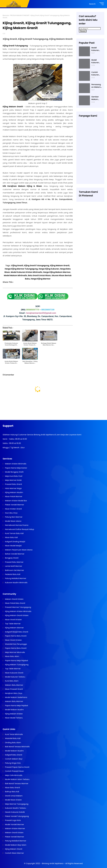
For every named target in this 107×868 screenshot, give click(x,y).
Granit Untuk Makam (14, 796)
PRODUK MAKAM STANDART (20, 15)
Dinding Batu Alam (13, 743)
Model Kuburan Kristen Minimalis (26, 272)
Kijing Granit (17, 266)
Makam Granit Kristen (14, 599)
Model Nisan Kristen (13, 800)
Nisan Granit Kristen (13, 620)
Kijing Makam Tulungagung (17, 665)
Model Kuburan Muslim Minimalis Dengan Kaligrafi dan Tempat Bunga (96, 61)
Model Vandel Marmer (14, 824)
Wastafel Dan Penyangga (16, 644)
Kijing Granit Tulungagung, (37, 266)
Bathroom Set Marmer (14, 570)
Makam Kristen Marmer (15, 829)
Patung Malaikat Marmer (15, 578)
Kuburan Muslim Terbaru (15, 808)
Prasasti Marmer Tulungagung (18, 607)
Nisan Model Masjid (13, 546)
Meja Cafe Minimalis (13, 775)
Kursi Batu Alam (11, 681)
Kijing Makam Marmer (14, 628)
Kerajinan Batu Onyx (13, 693)
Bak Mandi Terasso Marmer (16, 784)
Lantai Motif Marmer (13, 566)
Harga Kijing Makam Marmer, (57, 272)
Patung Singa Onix (13, 763)
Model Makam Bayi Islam (15, 845)
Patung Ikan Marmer (13, 517)
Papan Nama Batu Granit (16, 636)
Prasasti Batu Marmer (14, 562)
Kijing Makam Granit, (60, 266)
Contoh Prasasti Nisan (14, 771)
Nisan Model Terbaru (14, 718)
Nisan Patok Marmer (13, 496)
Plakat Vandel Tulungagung (17, 816)
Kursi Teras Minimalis (14, 734)
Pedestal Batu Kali (12, 574)
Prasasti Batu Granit (13, 484)
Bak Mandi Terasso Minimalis (17, 747)
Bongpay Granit (11, 558)
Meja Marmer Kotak (13, 480)
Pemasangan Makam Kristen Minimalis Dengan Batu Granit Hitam (96, 86)
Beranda (6, 15)
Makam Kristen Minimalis (15, 464)
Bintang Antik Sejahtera (53, 863)
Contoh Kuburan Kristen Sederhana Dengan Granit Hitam (96, 74)
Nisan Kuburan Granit (14, 673)
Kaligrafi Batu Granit (13, 755)
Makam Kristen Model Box (16, 501)
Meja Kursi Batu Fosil (13, 476)
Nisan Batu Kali (11, 537)
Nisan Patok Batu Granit (15, 603)
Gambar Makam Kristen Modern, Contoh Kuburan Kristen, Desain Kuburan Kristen (95, 98)
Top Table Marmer (13, 624)
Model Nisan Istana (13, 521)
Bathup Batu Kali (12, 792)
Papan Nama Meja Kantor (16, 468)
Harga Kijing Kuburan (49, 269)
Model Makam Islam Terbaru (17, 779)
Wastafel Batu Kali (13, 738)
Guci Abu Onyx (11, 513)
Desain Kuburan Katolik (15, 812)
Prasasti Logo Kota (13, 820)
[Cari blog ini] (90, 29)
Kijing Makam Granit (13, 849)
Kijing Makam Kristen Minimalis (18, 611)
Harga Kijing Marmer (40, 279)
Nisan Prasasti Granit (14, 689)
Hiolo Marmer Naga (13, 488)
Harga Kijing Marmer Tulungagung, (21, 269)
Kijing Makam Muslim (14, 492)
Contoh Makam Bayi (13, 759)
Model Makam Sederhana (16, 697)
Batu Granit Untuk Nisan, (40, 275)
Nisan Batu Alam (12, 656)
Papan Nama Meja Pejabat (16, 661)
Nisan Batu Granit (12, 788)
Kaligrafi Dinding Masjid (15, 542)
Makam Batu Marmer (14, 685)
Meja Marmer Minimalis (15, 652)
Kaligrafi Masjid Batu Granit (16, 632)
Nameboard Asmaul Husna (16, 525)
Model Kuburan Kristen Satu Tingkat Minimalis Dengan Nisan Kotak (97, 49)
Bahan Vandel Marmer (14, 554)
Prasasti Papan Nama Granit (17, 767)
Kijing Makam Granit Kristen (17, 615)
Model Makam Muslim (14, 710)
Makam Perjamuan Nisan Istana (18, 550)
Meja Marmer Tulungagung (16, 804)
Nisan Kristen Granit (13, 509)
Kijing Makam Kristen (14, 714)
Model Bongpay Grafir (14, 472)
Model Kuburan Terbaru (15, 677)
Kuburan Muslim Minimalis (16, 583)
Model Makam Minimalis (15, 275)
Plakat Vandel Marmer (14, 505)
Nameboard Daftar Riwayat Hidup (19, 529)
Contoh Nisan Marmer (14, 853)
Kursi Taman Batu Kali (14, 533)
